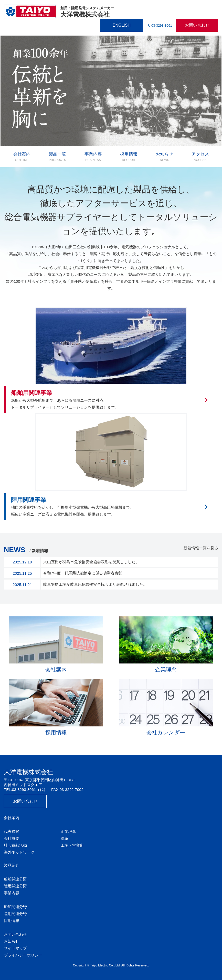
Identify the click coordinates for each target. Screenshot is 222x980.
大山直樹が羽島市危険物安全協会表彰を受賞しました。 (91, 562)
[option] (111, 91)
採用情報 (129, 157)
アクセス (200, 157)
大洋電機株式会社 (59, 11)
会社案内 (22, 157)
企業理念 (166, 644)
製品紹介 (12, 865)
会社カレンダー (166, 707)
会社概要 (12, 838)
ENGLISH (122, 25)
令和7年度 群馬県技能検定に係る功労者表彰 (83, 573)
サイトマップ (15, 948)
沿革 (65, 838)
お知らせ (164, 157)
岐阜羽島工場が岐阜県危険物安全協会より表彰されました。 (95, 584)
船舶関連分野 (15, 879)
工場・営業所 (72, 845)
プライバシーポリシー (23, 955)
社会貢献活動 (15, 845)
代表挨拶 (12, 831)
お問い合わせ (197, 25)
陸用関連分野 (15, 886)
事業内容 (93, 157)
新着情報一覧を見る (201, 548)
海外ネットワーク (19, 852)
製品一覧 (57, 157)
